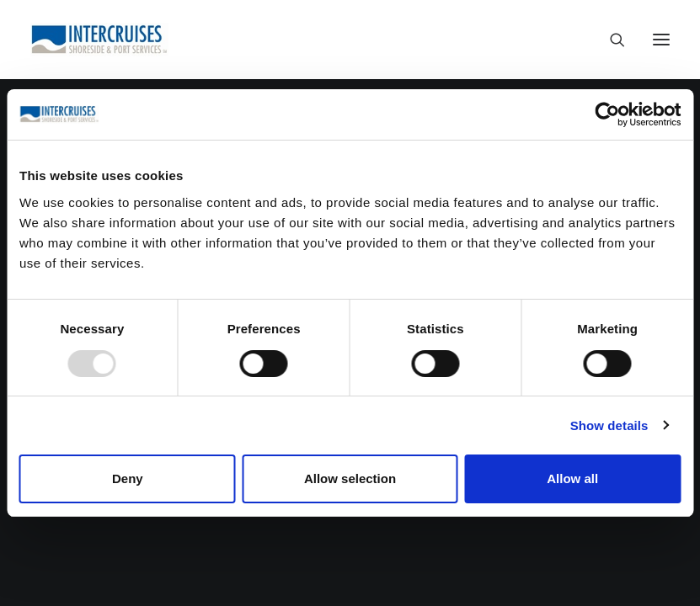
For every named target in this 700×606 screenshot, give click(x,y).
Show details (609, 425)
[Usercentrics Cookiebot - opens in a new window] (607, 114)
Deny (128, 478)
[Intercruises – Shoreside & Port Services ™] (99, 40)
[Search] (610, 40)
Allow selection (350, 478)
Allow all (572, 478)
